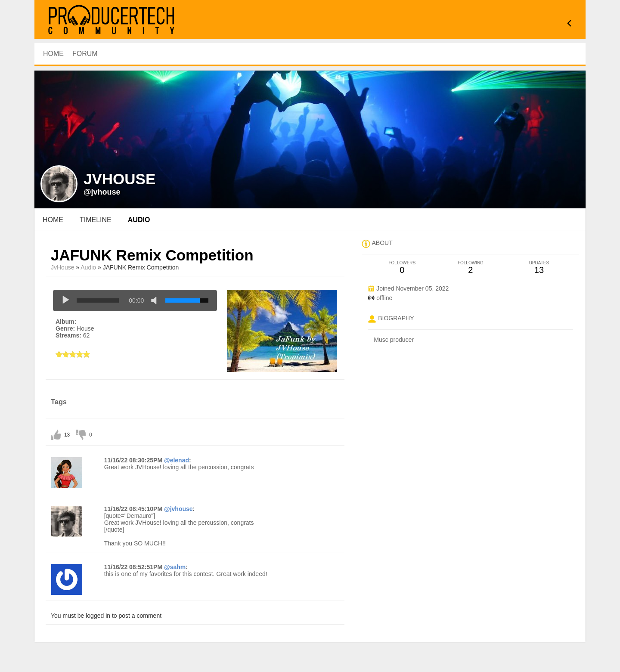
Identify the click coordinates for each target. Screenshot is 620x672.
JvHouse (62, 267)
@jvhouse (102, 192)
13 (67, 435)
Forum (85, 54)
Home (53, 220)
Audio (88, 267)
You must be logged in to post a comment (106, 616)
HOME (53, 54)
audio (139, 220)
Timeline (96, 220)
